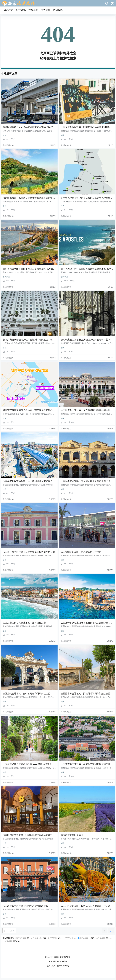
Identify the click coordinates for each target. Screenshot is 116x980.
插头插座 (46, 10)
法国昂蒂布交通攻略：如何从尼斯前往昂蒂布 (25, 906)
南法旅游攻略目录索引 (72, 835)
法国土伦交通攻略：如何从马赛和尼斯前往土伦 (27, 694)
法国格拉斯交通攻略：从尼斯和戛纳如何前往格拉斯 (29, 552)
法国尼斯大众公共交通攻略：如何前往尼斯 (24, 623)
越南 (5, 348)
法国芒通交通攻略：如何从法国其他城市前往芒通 (85, 906)
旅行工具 (33, 10)
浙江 (5, 206)
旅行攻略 (8, 10)
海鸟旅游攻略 (65, 957)
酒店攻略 (58, 10)
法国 (62, 135)
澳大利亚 (6, 277)
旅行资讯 (21, 10)
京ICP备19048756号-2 (58, 961)
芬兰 (62, 206)
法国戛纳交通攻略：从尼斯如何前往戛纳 (81, 552)
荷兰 (5, 135)
